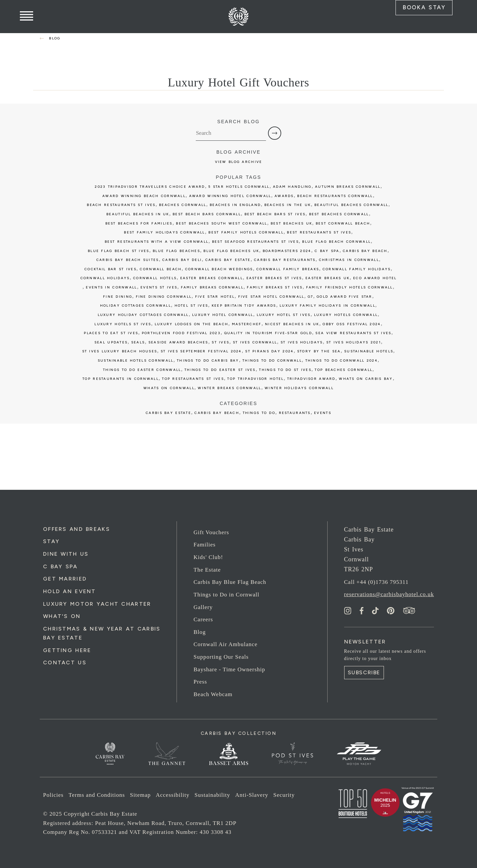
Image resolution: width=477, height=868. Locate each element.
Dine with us (66, 554)
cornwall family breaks (288, 269)
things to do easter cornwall (142, 370)
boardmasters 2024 (287, 251)
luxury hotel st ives (284, 315)
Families (205, 545)
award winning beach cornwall (144, 196)
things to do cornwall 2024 (342, 360)
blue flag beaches (176, 251)
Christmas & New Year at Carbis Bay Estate (102, 633)
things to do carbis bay (208, 360)
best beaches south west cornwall (221, 223)
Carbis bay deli (182, 260)
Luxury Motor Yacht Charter (97, 604)
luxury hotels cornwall (346, 315)
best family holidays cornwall (164, 232)
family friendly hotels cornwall (349, 287)
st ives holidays (302, 342)
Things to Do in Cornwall (226, 595)
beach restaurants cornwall (335, 196)
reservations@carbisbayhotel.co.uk (389, 594)
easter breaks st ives (274, 278)
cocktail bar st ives (110, 269)
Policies (53, 795)
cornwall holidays (105, 278)
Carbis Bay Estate (168, 413)
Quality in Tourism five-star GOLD (268, 333)
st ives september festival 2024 (201, 351)
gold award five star (344, 297)
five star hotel (215, 297)
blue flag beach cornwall (336, 242)
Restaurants (295, 413)
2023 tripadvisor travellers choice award (150, 187)
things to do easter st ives (220, 370)
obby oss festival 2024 (352, 324)
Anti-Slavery (252, 795)
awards (284, 196)
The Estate (207, 570)
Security (284, 795)
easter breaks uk (328, 278)
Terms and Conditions (97, 795)
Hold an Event (70, 591)
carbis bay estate (228, 260)
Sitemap (140, 795)
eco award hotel (375, 278)
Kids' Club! (208, 557)
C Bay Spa (60, 566)
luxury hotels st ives (123, 324)
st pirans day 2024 (269, 351)
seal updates (111, 342)
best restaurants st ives (319, 232)
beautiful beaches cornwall (351, 205)
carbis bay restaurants (285, 260)
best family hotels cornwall (246, 232)
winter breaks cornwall (229, 388)
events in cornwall (111, 287)
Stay (51, 541)
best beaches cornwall (339, 214)
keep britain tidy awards (244, 306)
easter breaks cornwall (212, 278)
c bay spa (327, 251)
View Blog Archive (239, 162)
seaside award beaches (178, 342)
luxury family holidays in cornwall (327, 306)
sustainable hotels (369, 351)
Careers (203, 619)
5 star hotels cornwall (239, 187)
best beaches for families (139, 223)
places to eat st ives (111, 333)
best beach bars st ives (275, 214)
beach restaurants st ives (121, 205)
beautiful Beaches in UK (138, 214)
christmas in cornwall (349, 260)
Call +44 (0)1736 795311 (376, 582)
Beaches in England (235, 205)
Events (323, 413)
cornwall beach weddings (219, 269)
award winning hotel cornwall (230, 196)
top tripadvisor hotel (255, 379)
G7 (311, 297)
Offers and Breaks (77, 529)
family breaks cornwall (212, 287)
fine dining (118, 297)
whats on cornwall (169, 388)
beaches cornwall (183, 205)
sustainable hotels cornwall (136, 360)
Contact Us (65, 663)
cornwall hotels (155, 278)
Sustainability (212, 795)
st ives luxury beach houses (120, 351)
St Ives (220, 342)
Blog (200, 632)
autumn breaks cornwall (348, 187)
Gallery (203, 607)
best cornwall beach (343, 223)
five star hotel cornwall (271, 297)
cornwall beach (161, 269)
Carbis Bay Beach (365, 251)
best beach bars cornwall (207, 214)
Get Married (65, 579)
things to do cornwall (272, 360)
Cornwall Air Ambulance (225, 644)
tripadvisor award (311, 379)
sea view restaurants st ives (353, 333)
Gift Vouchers (211, 532)
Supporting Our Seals (221, 657)
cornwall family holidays (357, 269)
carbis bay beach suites (128, 260)
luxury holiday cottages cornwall (143, 315)
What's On (62, 616)
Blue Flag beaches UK (231, 251)
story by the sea (319, 351)
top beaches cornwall (344, 370)
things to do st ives (285, 370)
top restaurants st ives (193, 379)
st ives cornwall (255, 342)
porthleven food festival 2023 (181, 333)
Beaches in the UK (288, 205)
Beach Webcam (213, 694)
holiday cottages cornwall (135, 306)
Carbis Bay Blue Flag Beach (230, 582)
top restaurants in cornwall (121, 379)
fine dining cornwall (164, 297)
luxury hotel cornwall (223, 315)
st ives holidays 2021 (354, 342)
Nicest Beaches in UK (292, 324)
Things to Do (259, 413)
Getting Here (67, 650)
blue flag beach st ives (119, 251)
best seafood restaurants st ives (255, 242)
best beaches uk (291, 223)
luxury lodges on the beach (191, 324)
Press (200, 682)
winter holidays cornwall (299, 388)
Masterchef (247, 324)
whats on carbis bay (366, 379)
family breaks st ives (275, 287)
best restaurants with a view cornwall (157, 242)
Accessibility (173, 795)
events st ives (159, 287)
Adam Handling (292, 187)
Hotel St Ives (191, 306)
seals (138, 342)
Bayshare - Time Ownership (229, 669)
